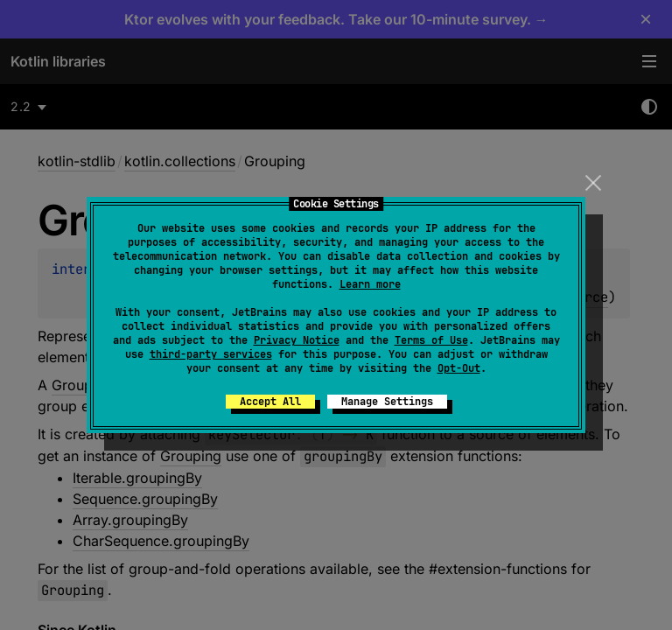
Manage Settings (387, 402)
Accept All (270, 402)
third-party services (211, 354)
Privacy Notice (297, 340)
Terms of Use (431, 340)
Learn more (370, 284)
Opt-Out (459, 368)
